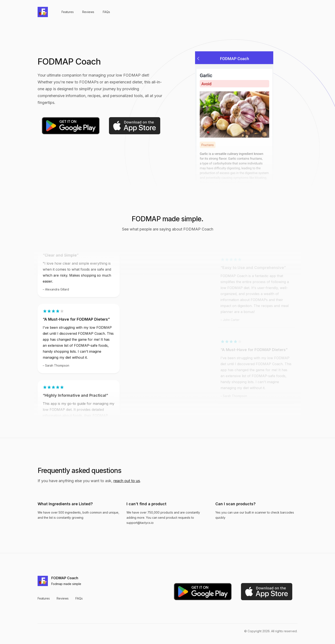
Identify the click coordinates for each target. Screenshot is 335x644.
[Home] (43, 12)
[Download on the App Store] (135, 126)
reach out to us (127, 481)
